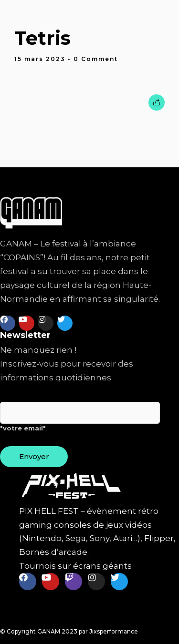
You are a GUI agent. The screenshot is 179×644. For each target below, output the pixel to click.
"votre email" (80, 420)
